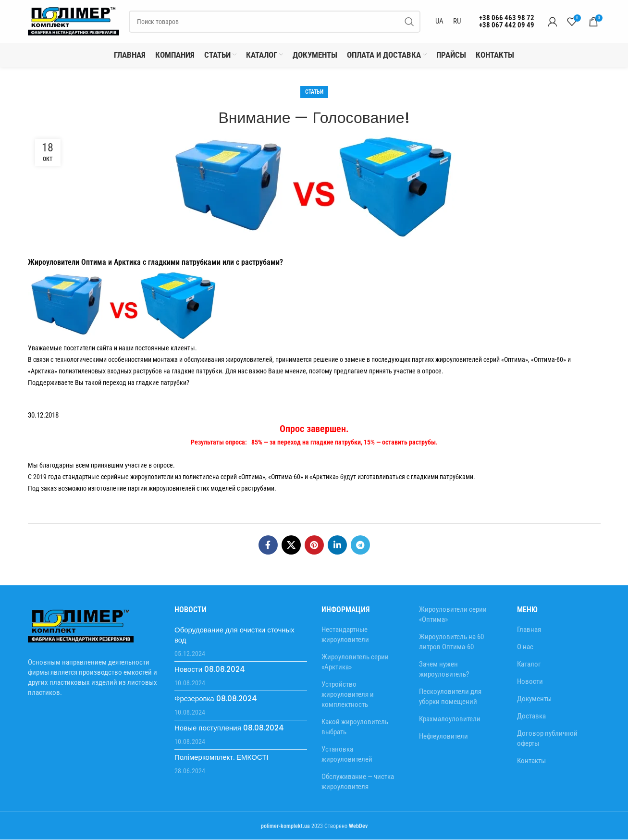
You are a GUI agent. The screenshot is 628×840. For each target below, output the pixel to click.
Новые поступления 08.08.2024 (229, 728)
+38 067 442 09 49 (507, 25)
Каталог (529, 665)
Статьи (314, 92)
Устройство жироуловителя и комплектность (348, 695)
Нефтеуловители (443, 737)
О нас (525, 647)
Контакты (531, 761)
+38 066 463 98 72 (507, 18)
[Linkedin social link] (337, 545)
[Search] (275, 22)
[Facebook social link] (268, 545)
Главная (529, 630)
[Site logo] (74, 21)
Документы (534, 699)
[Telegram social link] (360, 545)
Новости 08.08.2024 (210, 670)
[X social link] (291, 545)
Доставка (531, 716)
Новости (530, 682)
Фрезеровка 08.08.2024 (216, 699)
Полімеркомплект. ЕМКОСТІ (221, 758)
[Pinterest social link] (314, 545)
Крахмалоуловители (450, 719)
